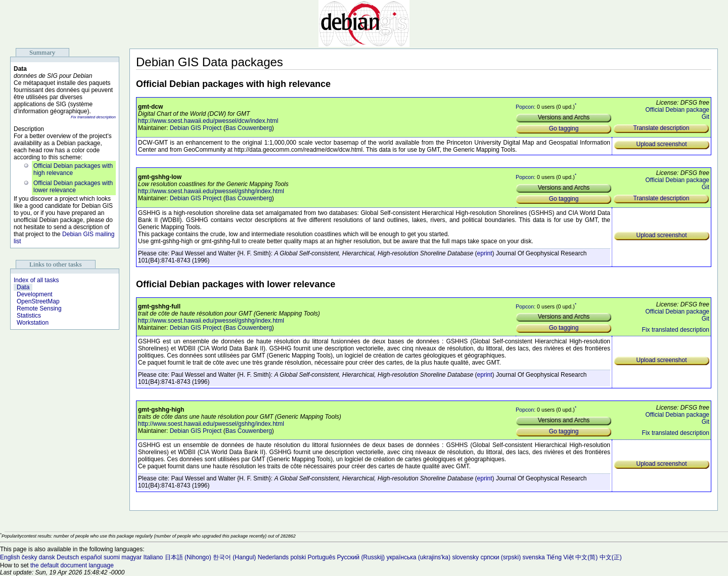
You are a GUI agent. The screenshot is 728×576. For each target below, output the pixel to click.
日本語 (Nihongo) (188, 557)
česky (30, 557)
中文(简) (586, 557)
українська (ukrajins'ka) (418, 557)
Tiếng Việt (560, 557)
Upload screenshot (661, 144)
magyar (131, 557)
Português (321, 557)
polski (298, 557)
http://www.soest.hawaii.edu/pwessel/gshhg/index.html (211, 191)
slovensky (465, 557)
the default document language (72, 565)
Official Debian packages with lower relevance (73, 187)
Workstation (33, 323)
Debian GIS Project (196, 128)
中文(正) (611, 557)
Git (706, 117)
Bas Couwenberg (249, 128)
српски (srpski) (500, 557)
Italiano (153, 557)
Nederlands (273, 557)
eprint (485, 253)
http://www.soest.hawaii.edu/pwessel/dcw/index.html (208, 121)
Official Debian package (677, 110)
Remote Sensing (39, 308)
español (91, 557)
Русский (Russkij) (361, 557)
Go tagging (564, 128)
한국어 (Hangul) (234, 557)
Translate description (662, 128)
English (10, 557)
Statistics (29, 316)
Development (35, 294)
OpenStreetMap (38, 301)
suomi (112, 557)
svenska (534, 557)
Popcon (525, 107)
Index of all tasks (36, 280)
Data (23, 287)
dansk (47, 557)
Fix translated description (93, 117)
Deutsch (68, 557)
